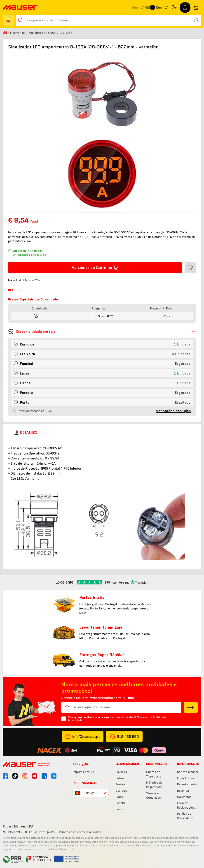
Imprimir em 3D (83, 772)
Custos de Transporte (154, 774)
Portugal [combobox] (89, 793)
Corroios (121, 791)
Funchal (121, 803)
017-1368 (22, 290)
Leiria (119, 809)
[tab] (25, 432)
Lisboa (120, 778)
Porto (119, 797)
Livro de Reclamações (186, 805)
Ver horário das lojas (173, 411)
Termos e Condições (154, 796)
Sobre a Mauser (188, 772)
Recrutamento (187, 784)
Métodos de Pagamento (154, 785)
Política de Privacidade (185, 816)
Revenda (183, 791)
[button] (102, 332)
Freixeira (121, 772)
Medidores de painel (43, 33)
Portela (120, 784)
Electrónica (18, 33)
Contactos (184, 797)
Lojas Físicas (186, 778)
